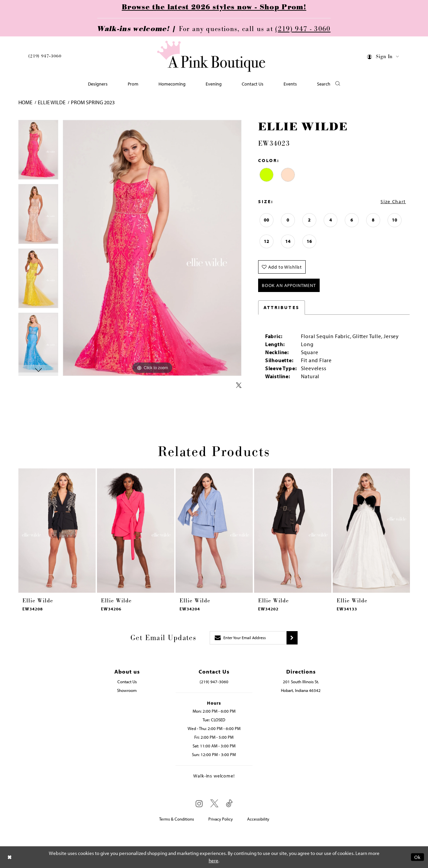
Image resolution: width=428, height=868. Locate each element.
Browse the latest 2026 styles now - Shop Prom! (214, 7)
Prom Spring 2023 (93, 102)
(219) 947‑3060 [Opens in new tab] (214, 682)
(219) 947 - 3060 (303, 29)
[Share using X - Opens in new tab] (239, 386)
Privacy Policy (221, 819)
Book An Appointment (289, 285)
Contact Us (127, 682)
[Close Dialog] (10, 857)
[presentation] (57, 531)
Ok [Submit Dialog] (417, 857)
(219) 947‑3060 (45, 56)
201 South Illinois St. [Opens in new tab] (301, 682)
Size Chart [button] (393, 201)
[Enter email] (248, 638)
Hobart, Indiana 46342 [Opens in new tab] (301, 690)
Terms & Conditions (177, 819)
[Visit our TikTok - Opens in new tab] (229, 804)
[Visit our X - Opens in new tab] (214, 804)
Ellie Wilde (52, 102)
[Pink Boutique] (212, 57)
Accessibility (258, 819)
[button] (383, 58)
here (213, 861)
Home (25, 102)
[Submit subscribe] (292, 638)
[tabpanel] (38, 152)
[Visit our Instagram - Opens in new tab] (199, 804)
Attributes (282, 307)
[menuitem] (45, 57)
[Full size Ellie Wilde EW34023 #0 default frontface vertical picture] (152, 248)
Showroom (127, 690)
